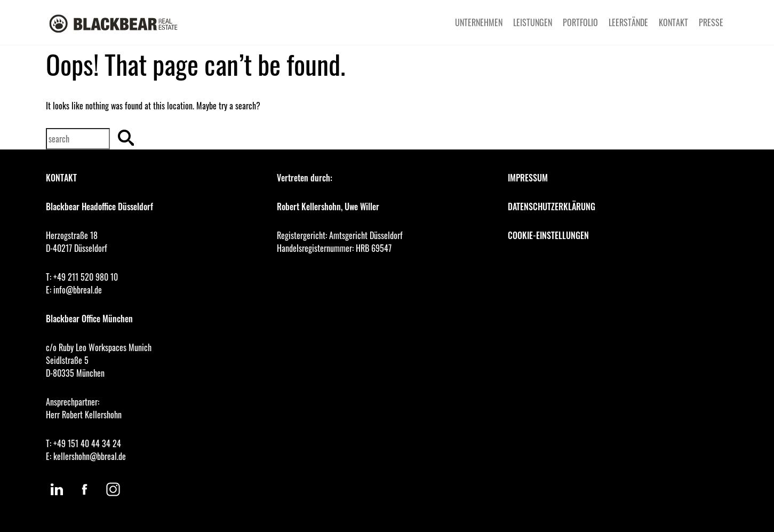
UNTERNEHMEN (479, 22)
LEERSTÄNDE (628, 22)
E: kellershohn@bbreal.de (86, 456)
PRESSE (711, 22)
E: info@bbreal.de (74, 290)
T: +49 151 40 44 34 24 (83, 443)
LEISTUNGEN (533, 22)
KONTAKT (673, 22)
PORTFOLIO (580, 22)
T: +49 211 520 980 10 (82, 277)
